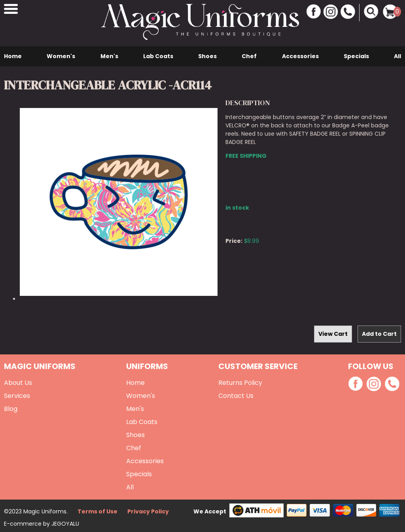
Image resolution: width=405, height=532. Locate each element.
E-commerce (24, 524)
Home (13, 56)
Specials (356, 56)
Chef (249, 56)
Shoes (207, 56)
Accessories (300, 56)
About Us (18, 383)
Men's (109, 56)
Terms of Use (97, 511)
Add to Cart (379, 334)
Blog (11, 409)
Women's (61, 56)
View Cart (333, 334)
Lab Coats (158, 56)
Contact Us (236, 396)
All (397, 56)
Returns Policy (240, 383)
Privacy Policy (148, 511)
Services (17, 396)
